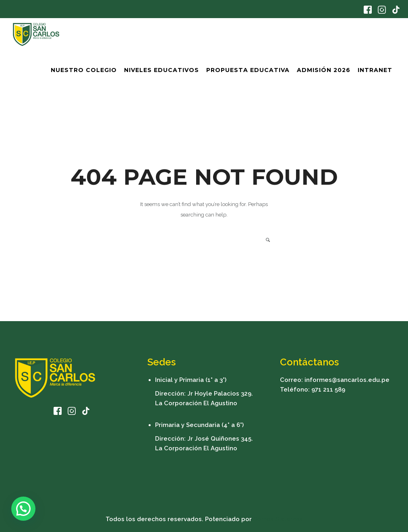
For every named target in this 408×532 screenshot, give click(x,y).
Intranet (375, 70)
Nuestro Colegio (84, 70)
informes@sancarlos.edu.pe (347, 380)
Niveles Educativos (162, 70)
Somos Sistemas (278, 519)
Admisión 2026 (324, 70)
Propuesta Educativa (248, 70)
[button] (23, 509)
